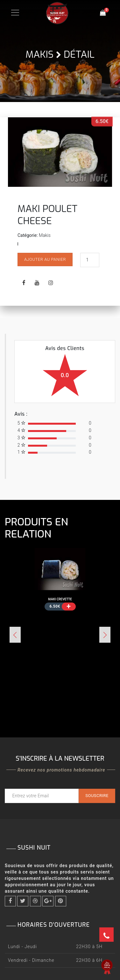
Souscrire (97, 796)
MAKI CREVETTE (60, 599)
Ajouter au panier (45, 259)
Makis (39, 55)
